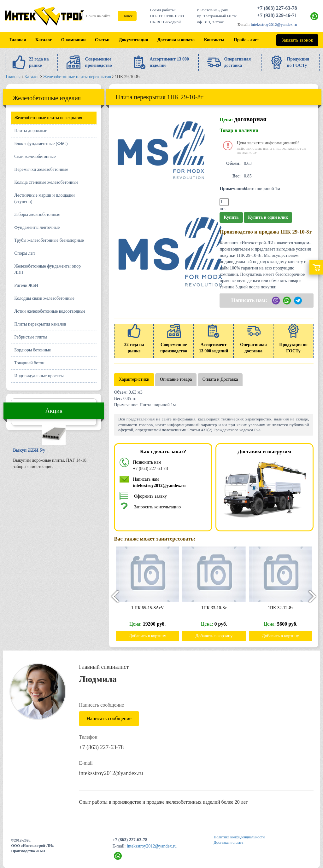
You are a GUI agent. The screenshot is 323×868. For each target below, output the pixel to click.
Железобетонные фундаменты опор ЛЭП (47, 269)
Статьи (102, 40)
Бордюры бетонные (32, 350)
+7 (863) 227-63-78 (277, 8)
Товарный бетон (29, 363)
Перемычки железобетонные (41, 169)
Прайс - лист (247, 40)
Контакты (214, 40)
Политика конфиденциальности (239, 837)
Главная (18, 40)
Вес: (237, 176)
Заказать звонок (297, 40)
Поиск (127, 16)
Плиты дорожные (31, 131)
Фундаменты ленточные (37, 227)
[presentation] (112, 596)
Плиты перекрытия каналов (40, 324)
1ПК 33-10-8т (217, 608)
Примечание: (231, 189)
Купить (231, 217)
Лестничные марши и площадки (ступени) (44, 198)
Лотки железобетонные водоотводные (50, 311)
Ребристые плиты (31, 337)
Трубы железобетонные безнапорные (49, 240)
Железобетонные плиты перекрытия (48, 118)
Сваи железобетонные (35, 156)
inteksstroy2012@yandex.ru (274, 24)
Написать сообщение (109, 718)
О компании (73, 40)
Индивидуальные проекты (39, 376)
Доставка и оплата (176, 40)
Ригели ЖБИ (26, 285)
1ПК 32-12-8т (284, 608)
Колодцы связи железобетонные (44, 298)
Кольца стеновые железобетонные (46, 182)
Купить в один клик (268, 217)
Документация (134, 40)
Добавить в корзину (150, 636)
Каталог (44, 40)
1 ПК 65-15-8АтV (150, 608)
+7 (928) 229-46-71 (277, 15)
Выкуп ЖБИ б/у (29, 450)
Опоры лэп (24, 253)
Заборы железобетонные (37, 214)
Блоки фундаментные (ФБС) (41, 144)
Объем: (233, 163)
